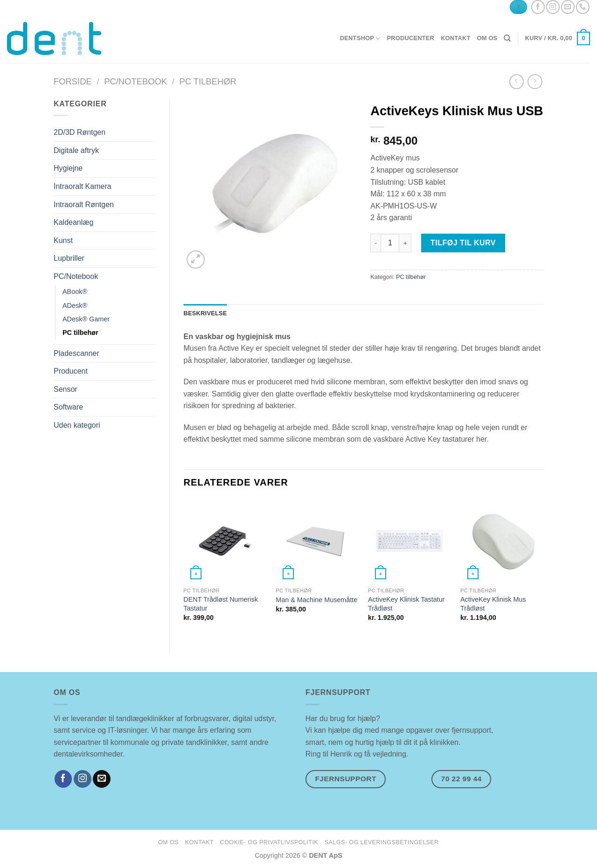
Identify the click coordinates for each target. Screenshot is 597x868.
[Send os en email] (568, 7)
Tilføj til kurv (463, 243)
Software (68, 407)
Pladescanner (76, 353)
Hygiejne (68, 168)
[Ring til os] (583, 7)
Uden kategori (77, 425)
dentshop (360, 38)
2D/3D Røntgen (80, 132)
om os (487, 38)
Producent (71, 371)
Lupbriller (69, 258)
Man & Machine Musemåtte (316, 600)
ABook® (75, 292)
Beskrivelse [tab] (205, 313)
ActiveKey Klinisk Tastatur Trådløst (406, 604)
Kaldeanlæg (73, 222)
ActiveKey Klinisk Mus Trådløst (493, 604)
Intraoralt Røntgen (84, 205)
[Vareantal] (390, 243)
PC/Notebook (135, 81)
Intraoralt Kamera (83, 186)
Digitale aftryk (76, 150)
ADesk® (75, 306)
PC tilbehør (208, 81)
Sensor (66, 389)
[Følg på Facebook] (538, 7)
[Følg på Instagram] (553, 7)
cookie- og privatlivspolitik (269, 842)
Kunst (63, 240)
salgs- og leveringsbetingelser (382, 842)
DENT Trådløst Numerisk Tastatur (221, 604)
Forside (73, 81)
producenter (410, 38)
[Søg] (507, 38)
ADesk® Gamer (86, 319)
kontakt (455, 38)
